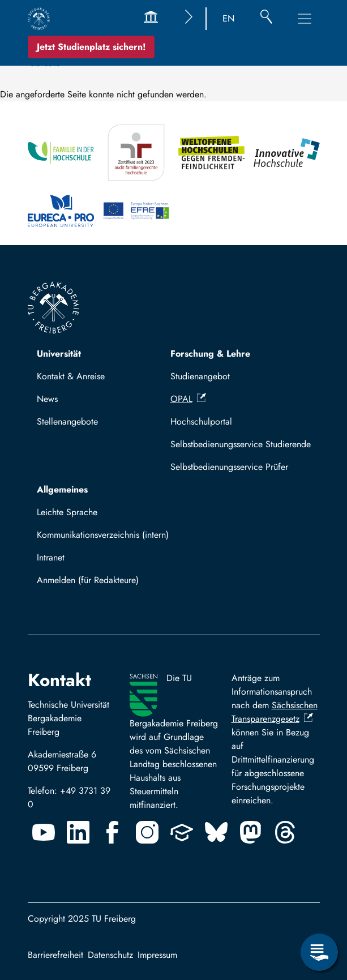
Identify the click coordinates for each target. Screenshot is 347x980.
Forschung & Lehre (210, 354)
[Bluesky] (216, 832)
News (47, 399)
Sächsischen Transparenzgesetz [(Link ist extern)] (275, 712)
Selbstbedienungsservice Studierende (241, 444)
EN (228, 18)
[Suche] (266, 19)
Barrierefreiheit (55, 955)
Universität (59, 354)
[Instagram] (147, 832)
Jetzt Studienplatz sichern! (91, 47)
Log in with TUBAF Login (91, 583)
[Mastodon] (251, 832)
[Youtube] (44, 832)
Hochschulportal (201, 421)
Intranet (51, 557)
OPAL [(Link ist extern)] (188, 399)
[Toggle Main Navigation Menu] (305, 19)
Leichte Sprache (67, 512)
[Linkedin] (78, 832)
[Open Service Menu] (319, 952)
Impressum (157, 955)
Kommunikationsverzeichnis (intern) (103, 535)
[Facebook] (113, 832)
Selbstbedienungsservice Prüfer (229, 467)
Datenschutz (110, 955)
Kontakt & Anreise (71, 376)
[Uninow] (182, 832)
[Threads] (285, 832)
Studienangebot (200, 376)
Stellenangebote (67, 421)
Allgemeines (62, 489)
